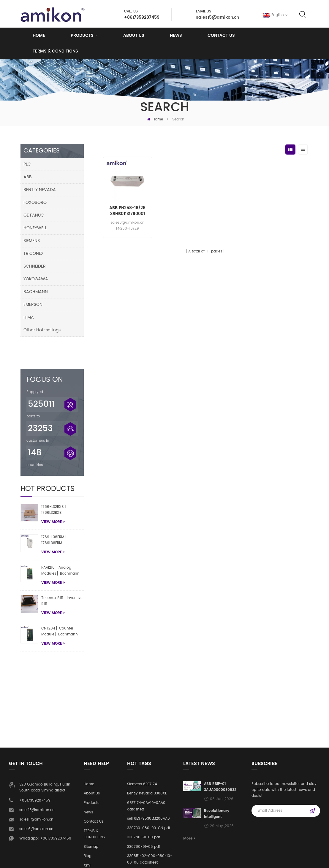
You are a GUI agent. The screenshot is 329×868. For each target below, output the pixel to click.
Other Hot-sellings (42, 330)
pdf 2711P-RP (138, 765)
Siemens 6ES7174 (142, 677)
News (176, 35)
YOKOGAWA (36, 279)
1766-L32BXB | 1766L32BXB (54, 486)
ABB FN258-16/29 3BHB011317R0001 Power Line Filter (127, 211)
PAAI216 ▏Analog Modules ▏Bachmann (60, 547)
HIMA (29, 317)
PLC (27, 164)
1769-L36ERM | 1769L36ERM (54, 517)
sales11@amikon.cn (36, 712)
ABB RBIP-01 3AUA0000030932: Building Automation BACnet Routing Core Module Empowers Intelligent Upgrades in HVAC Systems (223, 680)
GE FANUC (34, 215)
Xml (87, 758)
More (189, 731)
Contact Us (221, 35)
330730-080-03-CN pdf (149, 721)
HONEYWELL (35, 228)
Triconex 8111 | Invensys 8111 (62, 578)
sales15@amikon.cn (218, 17)
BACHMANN (36, 292)
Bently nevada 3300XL (147, 686)
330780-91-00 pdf (144, 730)
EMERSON (33, 305)
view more (53, 499)
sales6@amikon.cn (36, 722)
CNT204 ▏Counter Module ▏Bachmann (60, 608)
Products (82, 35)
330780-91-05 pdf (144, 740)
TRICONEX (34, 253)
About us (134, 35)
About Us (92, 686)
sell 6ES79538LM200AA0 (148, 712)
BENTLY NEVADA (40, 190)
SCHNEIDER (35, 266)
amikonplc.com (45, 860)
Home (39, 35)
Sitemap (91, 740)
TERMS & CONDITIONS (55, 51)
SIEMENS (32, 241)
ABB (28, 177)
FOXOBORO (35, 202)
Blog (88, 749)
